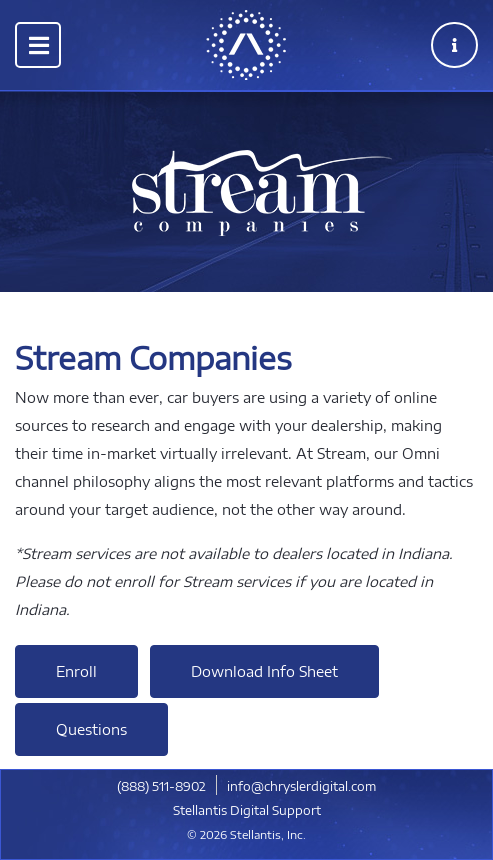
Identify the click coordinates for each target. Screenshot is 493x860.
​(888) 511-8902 (161, 786)
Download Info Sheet (264, 671)
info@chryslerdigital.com (301, 786)
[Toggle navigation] (38, 45)
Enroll (76, 671)
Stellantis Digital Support (247, 810)
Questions (91, 729)
